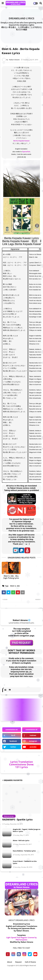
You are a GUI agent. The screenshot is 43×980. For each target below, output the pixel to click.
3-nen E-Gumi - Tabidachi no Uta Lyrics (25, 862)
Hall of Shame (30, 962)
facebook (13, 741)
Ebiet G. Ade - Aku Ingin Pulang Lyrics (11, 577)
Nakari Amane (20, 620)
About (10, 962)
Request (18, 962)
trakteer (33, 735)
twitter (13, 747)
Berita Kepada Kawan (21, 141)
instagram (33, 741)
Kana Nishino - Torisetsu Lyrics (24, 851)
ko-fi (13, 735)
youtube (33, 747)
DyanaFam (26, 152)
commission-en (12, 730)
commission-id (31, 730)
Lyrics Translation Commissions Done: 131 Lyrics (22, 764)
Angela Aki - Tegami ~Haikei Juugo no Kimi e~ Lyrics (27, 830)
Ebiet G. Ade (15, 586)
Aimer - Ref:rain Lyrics (21, 840)
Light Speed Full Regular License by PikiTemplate (21, 939)
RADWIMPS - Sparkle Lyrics (17, 820)
